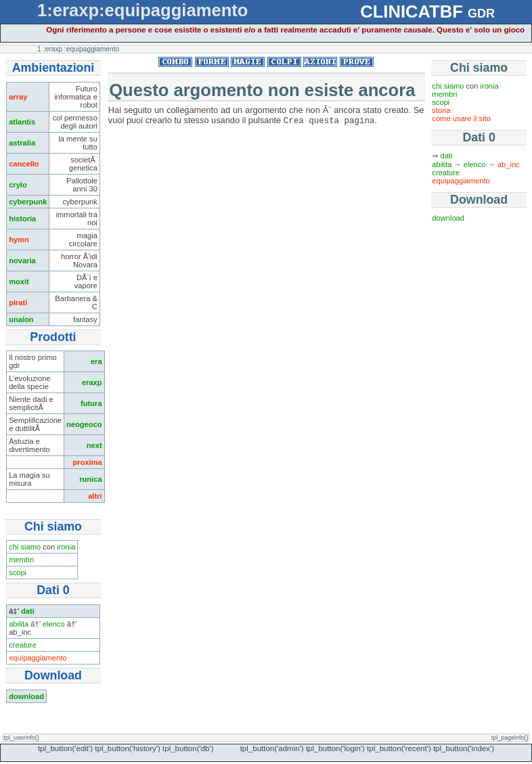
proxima (87, 462)
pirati (18, 302)
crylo (18, 185)
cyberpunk (28, 202)
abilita (19, 624)
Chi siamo (479, 68)
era (96, 361)
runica (90, 479)
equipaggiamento (38, 658)
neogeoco (84, 424)
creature (23, 645)
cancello (24, 164)
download (26, 696)
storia (441, 110)
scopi (18, 572)
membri (21, 560)
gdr (481, 12)
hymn (19, 240)
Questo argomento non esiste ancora (262, 90)
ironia (66, 547)
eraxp (92, 382)
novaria (22, 261)
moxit (19, 282)
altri (95, 496)
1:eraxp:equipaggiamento (142, 10)
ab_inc (509, 164)
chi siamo (25, 547)
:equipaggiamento (92, 49)
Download (479, 200)
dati (28, 611)
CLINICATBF (412, 12)
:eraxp (53, 49)
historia (22, 219)
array (18, 97)
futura (91, 403)
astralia (22, 143)
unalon (21, 319)
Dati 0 (479, 137)
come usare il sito (461, 118)
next (94, 445)
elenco (54, 624)
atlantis (22, 122)
